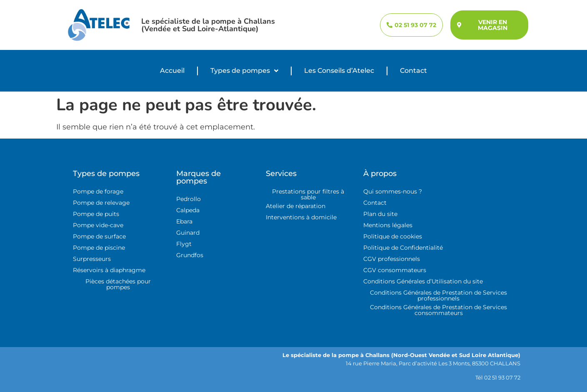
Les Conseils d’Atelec (339, 71)
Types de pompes (244, 71)
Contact (413, 71)
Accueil (172, 71)
